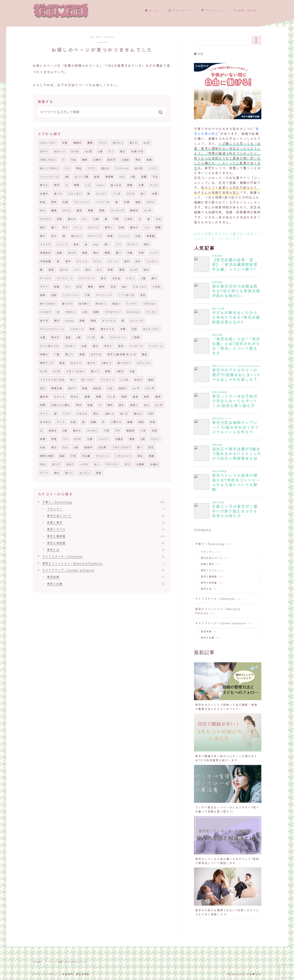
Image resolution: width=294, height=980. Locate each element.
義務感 (130, 430)
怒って (56, 464)
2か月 (78, 439)
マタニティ (106, 509)
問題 (158, 227)
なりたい (133, 244)
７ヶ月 (117, 193)
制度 (82, 354)
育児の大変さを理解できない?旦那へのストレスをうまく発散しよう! (227, 912)
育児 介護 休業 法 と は (122, 354)
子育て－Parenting (103, 502)
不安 (107, 430)
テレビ (154, 185)
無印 (57, 320)
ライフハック (104, 295)
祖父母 (139, 168)
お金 (43, 447)
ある (147, 405)
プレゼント (108, 380)
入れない (70, 346)
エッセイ (101, 193)
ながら (151, 202)
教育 (51, 270)
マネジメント (118, 337)
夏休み (134, 227)
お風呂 (119, 439)
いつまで (45, 312)
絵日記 (97, 388)
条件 (127, 261)
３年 (143, 430)
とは (158, 219)
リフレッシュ (71, 295)
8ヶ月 (134, 270)
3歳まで (106, 363)
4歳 (76, 447)
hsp (96, 244)
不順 (116, 219)
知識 (85, 388)
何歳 (130, 253)
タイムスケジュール (52, 329)
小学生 (157, 286)
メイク (153, 168)
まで (99, 270)
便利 (110, 405)
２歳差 (125, 160)
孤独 (62, 456)
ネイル (97, 261)
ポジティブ (95, 236)
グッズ (61, 422)
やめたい (71, 312)
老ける (91, 363)
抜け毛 (44, 320)
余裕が (123, 388)
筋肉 (54, 202)
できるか (82, 413)
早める (75, 396)
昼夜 (122, 270)
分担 (138, 236)
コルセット (77, 329)
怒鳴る (44, 354)
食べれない (124, 363)
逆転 (54, 295)
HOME (38, 962)
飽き (57, 473)
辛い (73, 380)
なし (85, 219)
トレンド (124, 236)
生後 (73, 422)
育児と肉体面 (106, 543)
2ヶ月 (148, 210)
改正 (151, 447)
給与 (104, 278)
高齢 (82, 320)
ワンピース (136, 346)
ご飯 (143, 278)
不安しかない (48, 160)
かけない (93, 430)
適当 (121, 405)
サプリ (44, 286)
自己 (54, 236)
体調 (43, 439)
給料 (147, 396)
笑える (134, 143)
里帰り (134, 405)
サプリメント (87, 278)
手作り (108, 346)
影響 (144, 177)
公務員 (140, 464)
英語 (68, 337)
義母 (79, 210)
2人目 (88, 151)
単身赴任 (45, 253)
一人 (147, 227)
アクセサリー (113, 312)
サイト (44, 413)
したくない (75, 193)
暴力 (123, 151)
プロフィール (212, 11)
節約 (141, 422)
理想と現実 (47, 456)
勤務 (130, 185)
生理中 (44, 193)
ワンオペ (132, 303)
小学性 (129, 219)
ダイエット (103, 456)
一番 (57, 354)
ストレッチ (137, 320)
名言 (113, 286)
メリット (113, 261)
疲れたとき (108, 329)
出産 (84, 346)
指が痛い (84, 303)
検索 (256, 40)
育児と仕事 (106, 584)
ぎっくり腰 (81, 177)
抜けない (77, 236)
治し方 (124, 413)
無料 (102, 286)
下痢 (87, 295)
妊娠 (90, 405)
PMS (43, 464)
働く (54, 227)
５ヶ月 (111, 396)
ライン (103, 143)
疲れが (72, 219)
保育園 (151, 236)
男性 (138, 160)
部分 (146, 270)
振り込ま (116, 185)
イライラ (45, 244)
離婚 (54, 210)
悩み (125, 286)
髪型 (145, 354)
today (69, 320)
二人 (88, 185)
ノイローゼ (103, 202)
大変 (151, 413)
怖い (143, 193)
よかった (60, 396)
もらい (101, 185)
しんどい (152, 261)
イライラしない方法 (52, 380)
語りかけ (67, 303)
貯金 (43, 202)
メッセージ (156, 346)
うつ (118, 244)
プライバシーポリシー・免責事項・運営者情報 (61, 974)
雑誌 (151, 380)
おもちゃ (76, 363)
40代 (147, 143)
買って (95, 371)
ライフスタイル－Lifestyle (103, 556)
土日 (110, 388)
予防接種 (45, 261)
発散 (92, 329)
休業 (123, 329)
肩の (43, 236)
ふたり (155, 439)
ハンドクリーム (49, 177)
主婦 (121, 227)
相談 (138, 202)
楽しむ (58, 193)
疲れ (154, 278)
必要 (43, 337)
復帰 (108, 371)
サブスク (45, 219)
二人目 (124, 380)
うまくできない (122, 447)
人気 (85, 312)
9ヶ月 (57, 371)
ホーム (152, 11)
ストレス (82, 261)
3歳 (65, 430)
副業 (87, 396)
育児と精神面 (106, 536)
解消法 (134, 210)
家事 (149, 160)
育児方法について (106, 516)
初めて (72, 388)
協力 (88, 270)
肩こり (69, 354)
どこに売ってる (49, 346)
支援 (132, 371)
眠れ (96, 413)
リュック (62, 244)
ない (97, 464)
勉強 (62, 363)
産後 (99, 473)
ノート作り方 (126, 295)
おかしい (60, 151)
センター (85, 473)
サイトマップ (180, 11)
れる (43, 210)
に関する (116, 422)
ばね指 (116, 278)
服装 (43, 295)
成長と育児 (106, 522)
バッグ (154, 253)
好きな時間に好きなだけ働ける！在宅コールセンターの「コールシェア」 (227, 236)
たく (111, 151)
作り (128, 464)
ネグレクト (144, 363)
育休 (76, 244)
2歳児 (120, 371)
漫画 (151, 456)
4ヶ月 (136, 388)
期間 (77, 185)
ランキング (117, 210)
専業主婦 (57, 388)
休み (138, 261)
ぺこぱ (91, 337)
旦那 (154, 430)
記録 (93, 422)
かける (131, 193)
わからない (134, 312)
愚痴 (85, 253)
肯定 (143, 295)
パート (78, 227)
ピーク (44, 473)
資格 (132, 439)
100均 (75, 151)
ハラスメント (123, 456)
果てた (44, 185)
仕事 (90, 439)
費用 (91, 286)
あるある (45, 422)
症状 (79, 405)
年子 (65, 227)
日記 (134, 329)
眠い (107, 244)
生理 (65, 202)
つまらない (150, 303)
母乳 (146, 244)
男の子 (55, 337)
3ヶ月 (44, 371)
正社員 (102, 447)
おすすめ (96, 354)
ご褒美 (136, 337)
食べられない (48, 303)
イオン (130, 278)
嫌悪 (107, 253)
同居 (110, 270)
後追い (116, 303)
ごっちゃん (122, 168)
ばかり (44, 151)
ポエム (67, 210)
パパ (77, 270)
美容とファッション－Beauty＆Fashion (103, 563)
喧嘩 (96, 312)
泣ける (64, 270)
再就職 (109, 177)
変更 (54, 439)
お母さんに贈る (61, 405)
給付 (43, 227)
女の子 (72, 253)
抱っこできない (49, 168)
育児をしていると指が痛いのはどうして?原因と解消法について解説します (227, 861)
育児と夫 (106, 549)
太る (65, 447)
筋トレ (69, 473)
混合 (121, 346)
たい (68, 286)
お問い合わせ (245, 11)
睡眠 (85, 160)
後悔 (93, 320)
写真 (153, 422)
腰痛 (90, 143)
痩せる (77, 430)
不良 (73, 456)
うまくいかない (76, 371)
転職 (57, 286)
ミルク (67, 413)
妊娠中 (88, 447)
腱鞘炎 (78, 143)
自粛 (155, 193)
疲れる (106, 168)
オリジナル (109, 320)
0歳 (100, 151)
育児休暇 (106, 577)
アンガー (152, 312)
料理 (110, 236)
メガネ (84, 464)
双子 (43, 388)
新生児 (111, 160)
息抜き (53, 430)
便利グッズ (47, 363)
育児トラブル (106, 529)
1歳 (67, 177)
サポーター (112, 464)
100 (122, 177)
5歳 (133, 177)
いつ (67, 168)
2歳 (143, 439)
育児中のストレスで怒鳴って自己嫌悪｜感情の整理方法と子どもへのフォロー (226, 707)
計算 (127, 202)
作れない (101, 303)
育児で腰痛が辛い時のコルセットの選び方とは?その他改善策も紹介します (226, 758)
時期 (124, 396)
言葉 (59, 219)
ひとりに (93, 227)
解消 (158, 396)
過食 (135, 396)
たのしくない (48, 143)
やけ (118, 430)
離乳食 (44, 396)
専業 (91, 210)
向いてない (88, 380)
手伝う (70, 464)
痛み (96, 253)
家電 (130, 422)
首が (96, 346)
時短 (79, 168)
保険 (99, 396)
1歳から (109, 413)
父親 (96, 219)
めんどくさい (151, 329)
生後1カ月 (137, 151)
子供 (73, 160)
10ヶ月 (150, 388)
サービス (45, 278)
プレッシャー (82, 202)
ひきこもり (140, 286)
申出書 (86, 456)
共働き (154, 464)
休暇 (65, 143)
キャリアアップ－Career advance (103, 570)
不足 (155, 177)
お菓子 (97, 160)
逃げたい (118, 143)
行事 (141, 185)
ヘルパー (104, 439)
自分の (138, 380)
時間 (43, 405)
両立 (140, 456)
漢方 (54, 447)
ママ (65, 439)
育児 (57, 185)
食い (140, 447)
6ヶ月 (159, 405)
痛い (119, 253)
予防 (141, 253)
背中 (68, 261)
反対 (79, 286)
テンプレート (65, 278)
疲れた (138, 413)
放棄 (59, 253)
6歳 (79, 337)
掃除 (102, 210)
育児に (109, 227)
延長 (97, 177)
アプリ (91, 168)
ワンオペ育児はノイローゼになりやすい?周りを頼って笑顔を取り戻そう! (227, 809)
